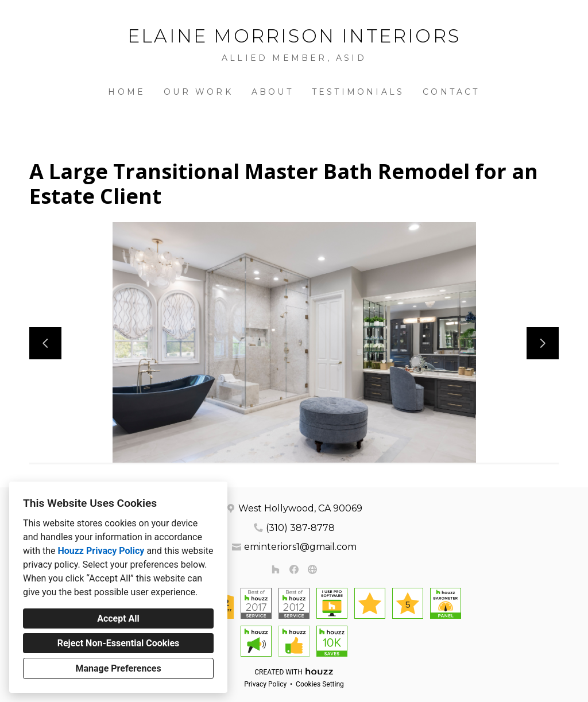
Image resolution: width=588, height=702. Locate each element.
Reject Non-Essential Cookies (119, 643)
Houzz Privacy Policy (101, 551)
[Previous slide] (45, 343)
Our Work (198, 92)
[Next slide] (543, 343)
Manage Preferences (118, 668)
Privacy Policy (265, 684)
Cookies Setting (320, 684)
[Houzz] (276, 569)
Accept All (118, 618)
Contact (451, 92)
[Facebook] (294, 569)
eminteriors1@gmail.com (300, 547)
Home (127, 92)
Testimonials (358, 92)
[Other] (312, 569)
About (272, 92)
